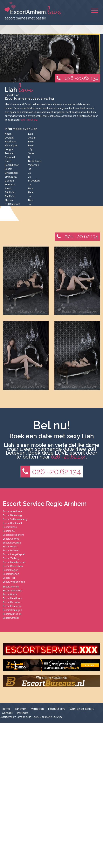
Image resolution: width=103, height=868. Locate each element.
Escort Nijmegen (12, 614)
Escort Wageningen (14, 582)
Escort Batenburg (12, 515)
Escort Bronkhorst (12, 523)
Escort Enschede (12, 606)
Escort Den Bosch (12, 598)
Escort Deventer (12, 602)
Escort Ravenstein (13, 566)
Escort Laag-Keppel (14, 554)
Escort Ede (9, 531)
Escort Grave (10, 527)
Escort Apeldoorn (12, 511)
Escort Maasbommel (14, 562)
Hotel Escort (57, 709)
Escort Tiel (9, 578)
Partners (23, 713)
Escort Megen (11, 570)
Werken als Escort (82, 709)
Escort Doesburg (12, 543)
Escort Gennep (11, 539)
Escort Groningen (12, 610)
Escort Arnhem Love (11, 717)
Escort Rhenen (11, 574)
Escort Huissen (11, 551)
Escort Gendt (10, 547)
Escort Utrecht (11, 618)
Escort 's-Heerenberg (15, 519)
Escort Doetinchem (13, 535)
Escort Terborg (11, 558)
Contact (7, 713)
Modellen (37, 709)
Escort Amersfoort (13, 591)
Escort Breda (10, 594)
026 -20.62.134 (76, 78)
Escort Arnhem (11, 587)
